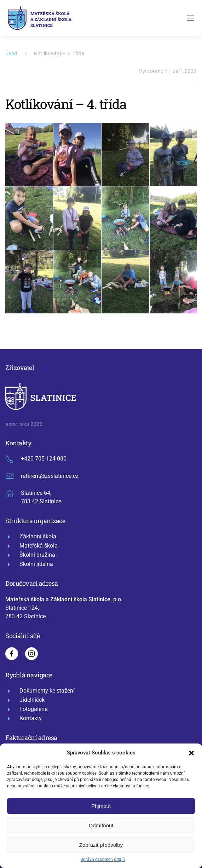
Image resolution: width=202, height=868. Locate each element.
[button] (191, 753)
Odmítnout (101, 825)
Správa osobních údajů (103, 860)
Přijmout (101, 806)
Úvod (11, 53)
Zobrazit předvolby (101, 845)
